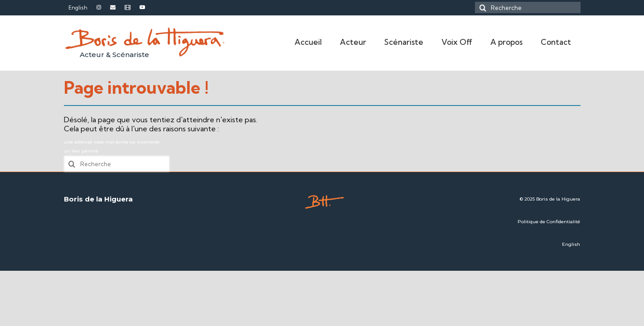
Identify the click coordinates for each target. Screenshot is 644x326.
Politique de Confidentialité (549, 222)
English (571, 244)
